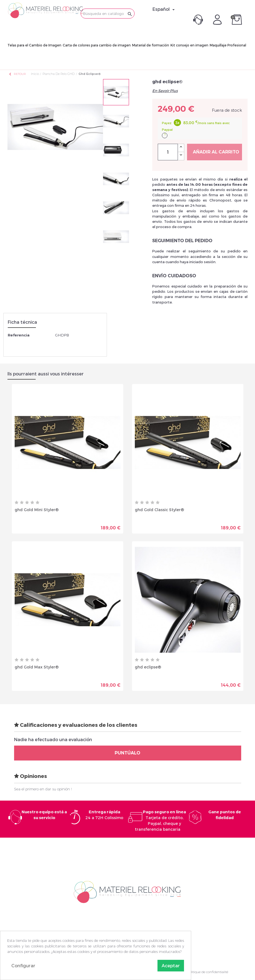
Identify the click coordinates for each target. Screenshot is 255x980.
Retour (17, 74)
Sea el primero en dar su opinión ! (43, 789)
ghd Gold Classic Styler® (159, 510)
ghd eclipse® (148, 667)
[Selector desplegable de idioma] (164, 9)
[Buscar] (108, 14)
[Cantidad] (168, 152)
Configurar (23, 965)
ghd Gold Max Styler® (37, 667)
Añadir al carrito (216, 152)
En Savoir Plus (165, 91)
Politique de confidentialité (207, 972)
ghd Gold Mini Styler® (37, 510)
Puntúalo (127, 753)
